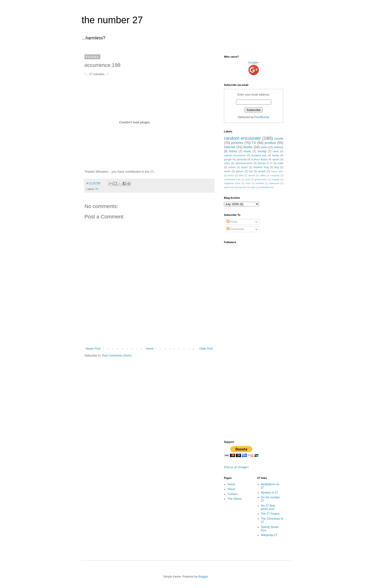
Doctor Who (277, 171)
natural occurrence (235, 155)
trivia (264, 147)
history (233, 151)
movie (279, 139)
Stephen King (261, 167)
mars (248, 183)
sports (276, 159)
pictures (237, 143)
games (240, 171)
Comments (235, 229)
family (275, 155)
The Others (235, 499)
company (275, 175)
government (261, 179)
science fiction (259, 159)
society (262, 151)
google (228, 159)
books (248, 147)
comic (227, 171)
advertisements (244, 163)
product (270, 143)
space (244, 167)
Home (150, 349)
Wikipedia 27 (269, 535)
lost (251, 171)
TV (97, 189)
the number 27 (112, 20)
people (262, 171)
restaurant (274, 183)
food (248, 179)
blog (277, 167)
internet (230, 147)
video (227, 163)
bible (241, 175)
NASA (231, 175)
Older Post (206, 349)
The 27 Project (270, 514)
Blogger (203, 577)
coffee (263, 175)
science (278, 147)
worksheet (265, 187)
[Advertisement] (149, 334)
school (232, 167)
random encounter (242, 138)
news (276, 151)
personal (241, 159)
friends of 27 (265, 163)
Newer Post (93, 349)
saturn (227, 187)
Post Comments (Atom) (117, 356)
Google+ (254, 63)
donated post (259, 155)
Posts (232, 222)
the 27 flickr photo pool (268, 507)
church (251, 175)
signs (253, 187)
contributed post (232, 179)
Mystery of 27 (270, 493)
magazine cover (232, 183)
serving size (240, 187)
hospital (276, 179)
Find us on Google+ (236, 467)
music (247, 151)
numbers (260, 183)
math (280, 163)
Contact (232, 494)
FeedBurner (262, 117)
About (231, 489)
